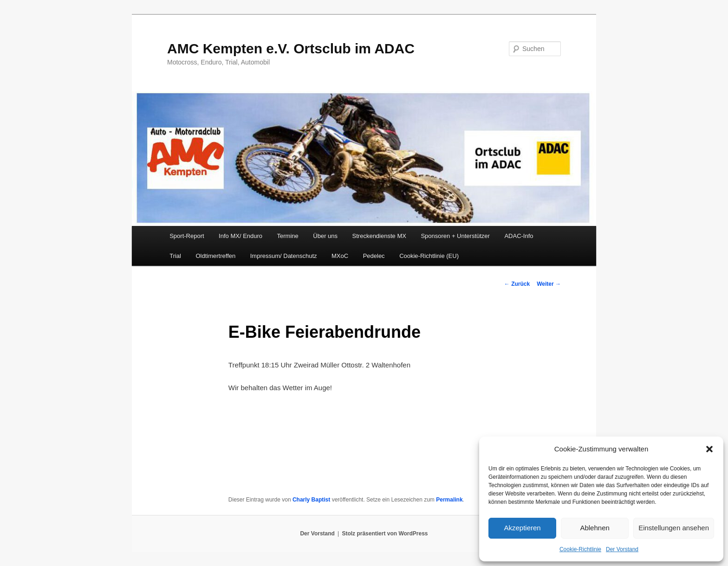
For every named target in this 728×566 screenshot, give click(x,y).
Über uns (325, 236)
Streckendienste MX (379, 236)
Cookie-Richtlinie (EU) (429, 256)
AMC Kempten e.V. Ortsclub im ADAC (291, 48)
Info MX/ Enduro (240, 236)
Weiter (549, 284)
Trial (175, 256)
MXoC (340, 256)
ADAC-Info (519, 236)
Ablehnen (595, 528)
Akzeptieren (522, 528)
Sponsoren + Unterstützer (455, 236)
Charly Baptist (311, 500)
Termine (288, 236)
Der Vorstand (622, 549)
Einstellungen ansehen (674, 528)
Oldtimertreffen (215, 256)
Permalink (449, 500)
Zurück (517, 284)
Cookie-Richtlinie (580, 549)
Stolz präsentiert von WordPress (385, 534)
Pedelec (374, 256)
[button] (709, 449)
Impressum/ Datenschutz (284, 256)
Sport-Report (187, 236)
